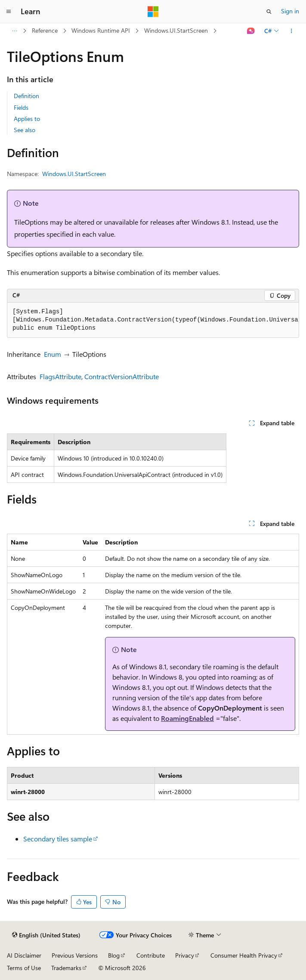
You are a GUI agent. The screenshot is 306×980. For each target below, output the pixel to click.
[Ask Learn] (251, 31)
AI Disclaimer (24, 955)
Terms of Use (24, 968)
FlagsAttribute (60, 376)
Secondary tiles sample (58, 839)
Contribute (151, 955)
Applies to (27, 119)
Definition (26, 96)
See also (25, 130)
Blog (114, 955)
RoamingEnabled (187, 718)
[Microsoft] (153, 12)
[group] (153, 320)
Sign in (290, 11)
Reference (45, 30)
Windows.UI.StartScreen (176, 30)
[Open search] (269, 12)
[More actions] (292, 31)
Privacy (185, 955)
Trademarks (66, 968)
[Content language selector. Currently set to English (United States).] (46, 935)
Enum (53, 354)
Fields (21, 107)
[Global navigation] (9, 12)
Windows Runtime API (101, 30)
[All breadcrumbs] (14, 31)
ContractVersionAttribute (122, 376)
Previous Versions (75, 955)
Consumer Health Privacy (244, 955)
